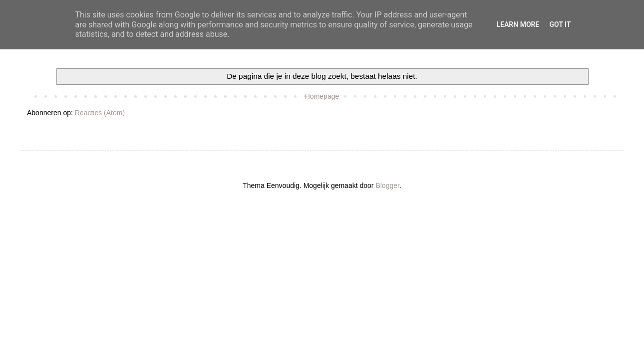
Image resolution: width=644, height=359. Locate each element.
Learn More (518, 24)
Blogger (387, 185)
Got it (560, 24)
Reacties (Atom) (100, 113)
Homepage (322, 96)
